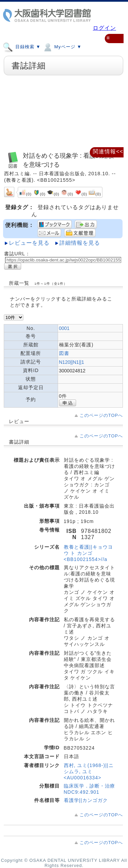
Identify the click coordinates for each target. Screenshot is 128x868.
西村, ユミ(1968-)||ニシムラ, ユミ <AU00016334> (89, 771)
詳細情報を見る (80, 243)
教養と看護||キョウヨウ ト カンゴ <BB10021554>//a (88, 553)
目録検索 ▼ (22, 47)
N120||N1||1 (72, 362)
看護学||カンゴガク (86, 800)
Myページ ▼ (62, 47)
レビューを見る (29, 243)
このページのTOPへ (101, 415)
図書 (64, 353)
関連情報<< (108, 151)
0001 (64, 328)
